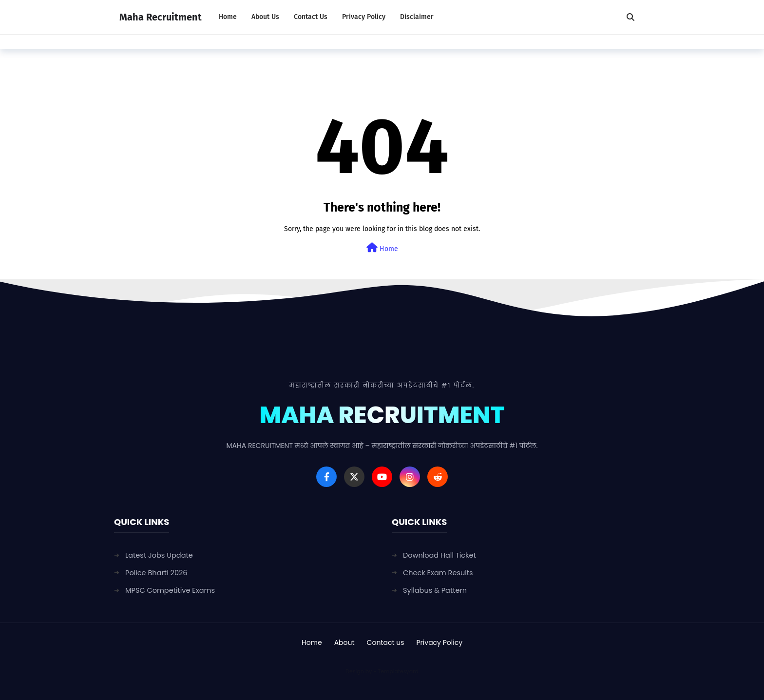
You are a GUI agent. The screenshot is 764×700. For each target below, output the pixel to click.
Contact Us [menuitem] (311, 17)
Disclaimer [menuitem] (417, 17)
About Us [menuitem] (265, 17)
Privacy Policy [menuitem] (364, 17)
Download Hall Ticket (439, 555)
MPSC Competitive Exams (170, 590)
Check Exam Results (438, 573)
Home (382, 248)
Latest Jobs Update (159, 555)
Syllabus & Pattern (435, 590)
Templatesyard (398, 671)
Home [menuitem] (228, 17)
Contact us (386, 642)
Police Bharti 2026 (156, 573)
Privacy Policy (440, 642)
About (344, 642)
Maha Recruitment (161, 17)
